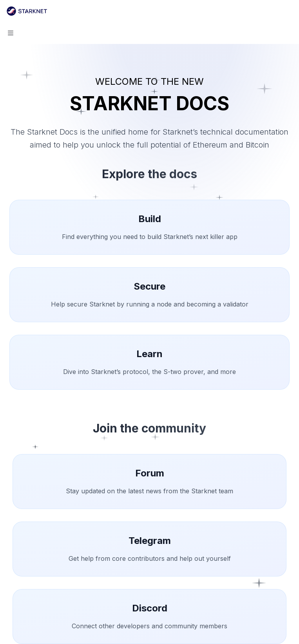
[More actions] (289, 11)
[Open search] (274, 11)
